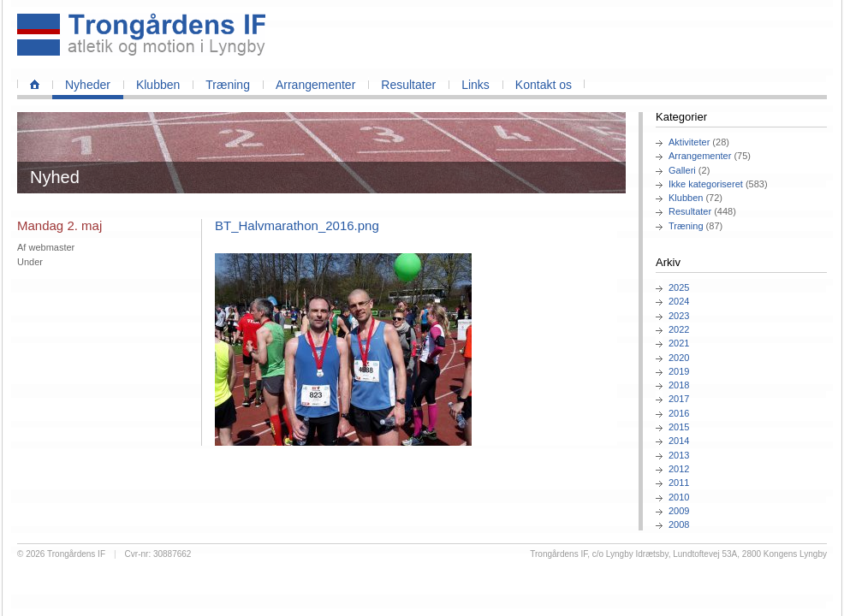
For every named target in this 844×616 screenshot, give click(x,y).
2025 (679, 287)
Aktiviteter (689, 142)
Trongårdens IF (76, 554)
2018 (679, 385)
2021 (679, 343)
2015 (679, 427)
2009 (679, 511)
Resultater (408, 85)
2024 (679, 301)
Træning (228, 85)
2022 (679, 329)
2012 (679, 469)
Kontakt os (544, 85)
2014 (679, 441)
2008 (679, 524)
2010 (679, 497)
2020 (679, 358)
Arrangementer (315, 85)
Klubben (158, 85)
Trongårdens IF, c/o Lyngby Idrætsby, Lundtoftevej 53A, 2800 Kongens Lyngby (678, 554)
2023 (679, 316)
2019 (679, 371)
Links (475, 85)
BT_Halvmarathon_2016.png (297, 225)
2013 (679, 455)
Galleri (682, 170)
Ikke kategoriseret (706, 184)
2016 (679, 413)
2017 (679, 399)
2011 (679, 483)
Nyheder (88, 85)
